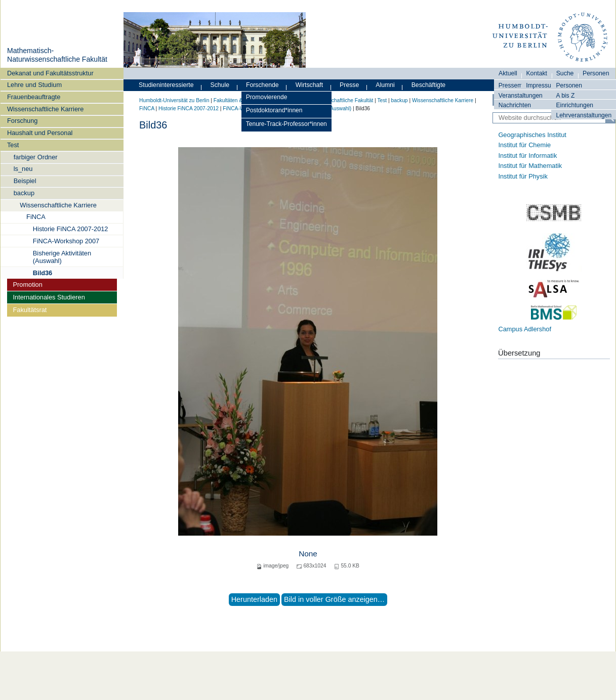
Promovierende (267, 97)
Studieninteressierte (166, 85)
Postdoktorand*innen (274, 110)
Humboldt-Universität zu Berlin (174, 100)
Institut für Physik (523, 176)
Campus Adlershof (525, 329)
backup (24, 193)
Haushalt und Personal (40, 133)
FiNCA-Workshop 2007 (66, 241)
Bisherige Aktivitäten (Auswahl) (62, 257)
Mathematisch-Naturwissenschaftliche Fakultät (57, 55)
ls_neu (23, 169)
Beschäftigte (429, 85)
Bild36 (43, 273)
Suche (565, 73)
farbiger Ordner (36, 157)
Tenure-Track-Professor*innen (286, 124)
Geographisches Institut (532, 135)
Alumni (385, 85)
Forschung (22, 121)
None (308, 554)
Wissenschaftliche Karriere (45, 109)
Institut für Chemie (524, 145)
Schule (220, 85)
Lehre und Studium (34, 85)
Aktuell (508, 73)
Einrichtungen (574, 105)
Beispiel (25, 181)
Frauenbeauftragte (34, 97)
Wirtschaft (310, 85)
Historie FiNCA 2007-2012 (71, 229)
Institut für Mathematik (530, 166)
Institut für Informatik (527, 156)
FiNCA (36, 217)
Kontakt (537, 73)
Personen (569, 85)
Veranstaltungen (521, 96)
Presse (349, 85)
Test (13, 145)
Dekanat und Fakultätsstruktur (50, 73)
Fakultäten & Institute (238, 100)
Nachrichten (515, 105)
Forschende (262, 85)
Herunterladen (254, 599)
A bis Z (565, 96)
